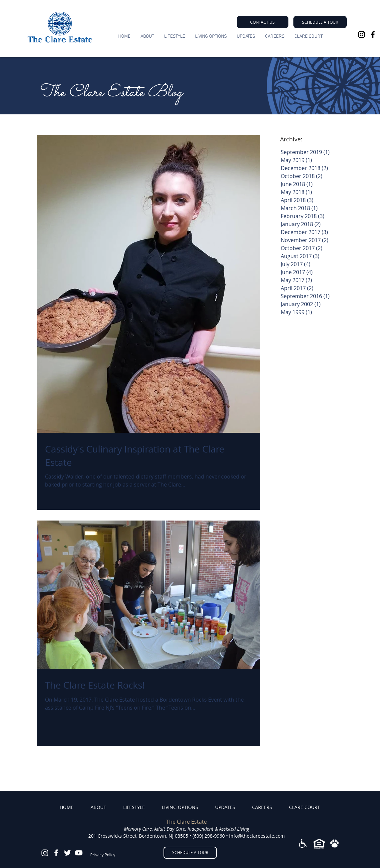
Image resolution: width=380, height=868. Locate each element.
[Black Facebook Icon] (373, 35)
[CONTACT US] (263, 22)
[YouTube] (79, 853)
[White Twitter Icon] (67, 853)
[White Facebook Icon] (56, 853)
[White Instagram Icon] (45, 853)
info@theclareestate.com (257, 836)
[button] (320, 22)
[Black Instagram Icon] (362, 35)
